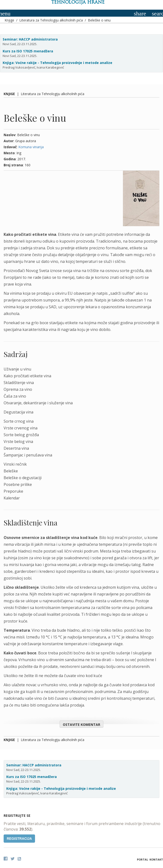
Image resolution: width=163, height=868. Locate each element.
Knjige (9, 20)
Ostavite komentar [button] (81, 724)
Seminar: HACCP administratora (30, 39)
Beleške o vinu (99, 20)
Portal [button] (142, 859)
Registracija (19, 839)
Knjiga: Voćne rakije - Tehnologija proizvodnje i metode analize (57, 63)
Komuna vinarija (31, 147)
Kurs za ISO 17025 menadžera (28, 51)
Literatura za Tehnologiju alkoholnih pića (51, 20)
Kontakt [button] (156, 859)
